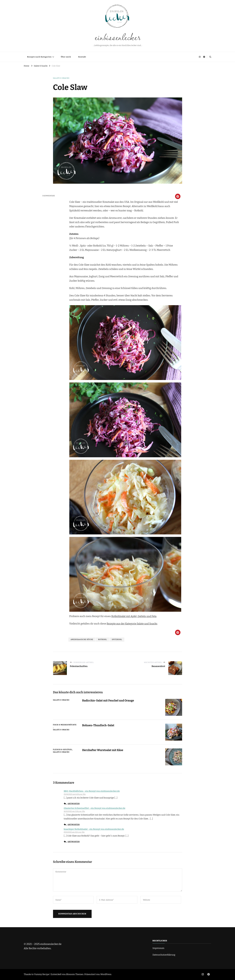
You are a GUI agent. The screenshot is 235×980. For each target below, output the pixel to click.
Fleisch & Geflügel (63, 750)
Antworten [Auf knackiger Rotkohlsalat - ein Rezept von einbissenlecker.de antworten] (74, 842)
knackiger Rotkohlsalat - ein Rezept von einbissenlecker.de (94, 829)
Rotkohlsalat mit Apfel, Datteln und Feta (134, 616)
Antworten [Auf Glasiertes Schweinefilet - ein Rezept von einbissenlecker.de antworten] (74, 825)
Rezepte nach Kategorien (39, 57)
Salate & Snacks (61, 78)
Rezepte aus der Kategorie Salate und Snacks (132, 624)
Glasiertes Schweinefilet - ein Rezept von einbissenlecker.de (95, 808)
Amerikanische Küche (82, 640)
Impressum (158, 948)
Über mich (66, 57)
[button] (178, 196)
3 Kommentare (49, 196)
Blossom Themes (75, 974)
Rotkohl (102, 640)
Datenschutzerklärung (164, 955)
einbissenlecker (117, 37)
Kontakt (82, 57)
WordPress (106, 974)
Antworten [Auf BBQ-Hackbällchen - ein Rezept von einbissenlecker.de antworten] (74, 804)
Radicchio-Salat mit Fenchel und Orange (108, 701)
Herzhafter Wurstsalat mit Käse (103, 750)
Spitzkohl (117, 640)
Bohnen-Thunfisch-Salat (98, 725)
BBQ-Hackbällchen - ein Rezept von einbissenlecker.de (92, 791)
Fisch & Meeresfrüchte (65, 725)
